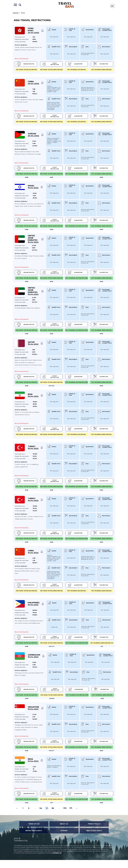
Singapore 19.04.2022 (33, 715)
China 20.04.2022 (33, 83)
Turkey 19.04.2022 (33, 452)
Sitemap (64, 839)
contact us (57, 861)
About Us (64, 832)
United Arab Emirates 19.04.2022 (33, 241)
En (112, 6)
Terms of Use (34, 832)
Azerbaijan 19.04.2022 (34, 662)
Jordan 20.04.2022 (33, 136)
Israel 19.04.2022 (33, 189)
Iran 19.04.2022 (33, 399)
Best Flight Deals (94, 839)
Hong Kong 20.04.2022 (33, 31)
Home (16, 13)
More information (22, 59)
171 (71, 816)
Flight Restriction (50, 64)
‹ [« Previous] (17, 816)
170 (65, 816)
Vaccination (99, 64)
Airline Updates (26, 64)
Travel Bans (66, 5)
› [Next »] (77, 816)
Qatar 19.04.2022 (33, 347)
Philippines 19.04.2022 (34, 610)
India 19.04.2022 (33, 768)
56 (53, 816)
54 (41, 816)
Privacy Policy (94, 832)
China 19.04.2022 (33, 557)
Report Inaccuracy (34, 839)
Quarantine (74, 64)
